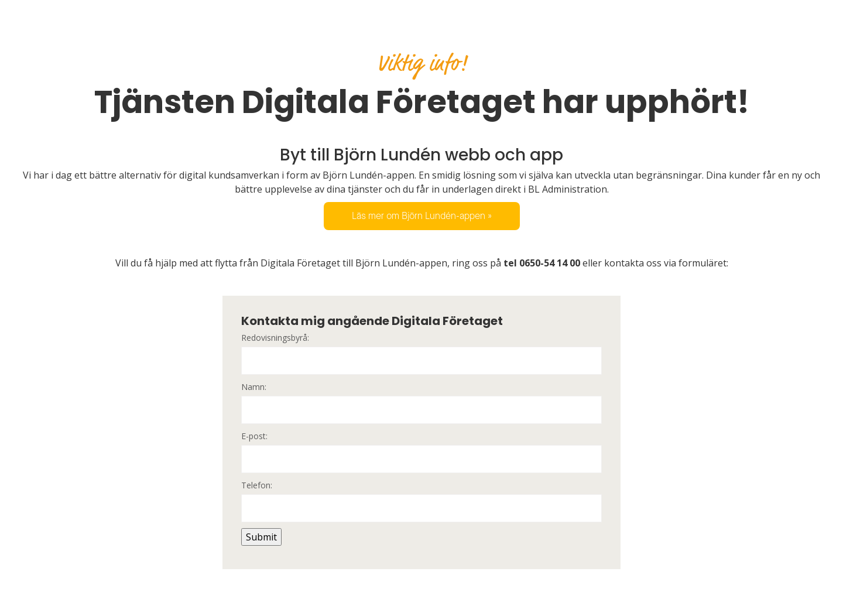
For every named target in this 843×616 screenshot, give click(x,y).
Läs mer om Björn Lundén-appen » (422, 216)
